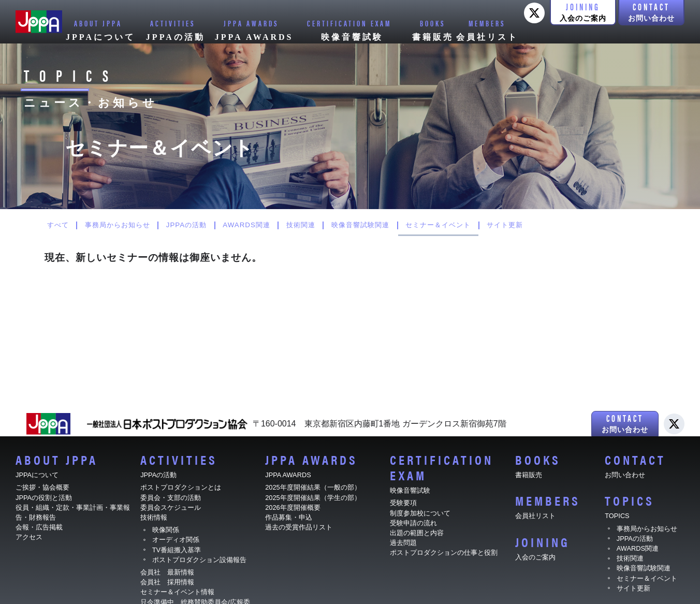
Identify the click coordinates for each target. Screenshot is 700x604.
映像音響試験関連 (406, 225)
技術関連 (338, 225)
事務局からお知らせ (130, 225)
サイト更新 (570, 225)
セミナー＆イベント (494, 225)
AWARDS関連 (276, 225)
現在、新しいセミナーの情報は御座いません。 (153, 258)
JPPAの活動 (208, 225)
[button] (583, 13)
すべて (61, 225)
